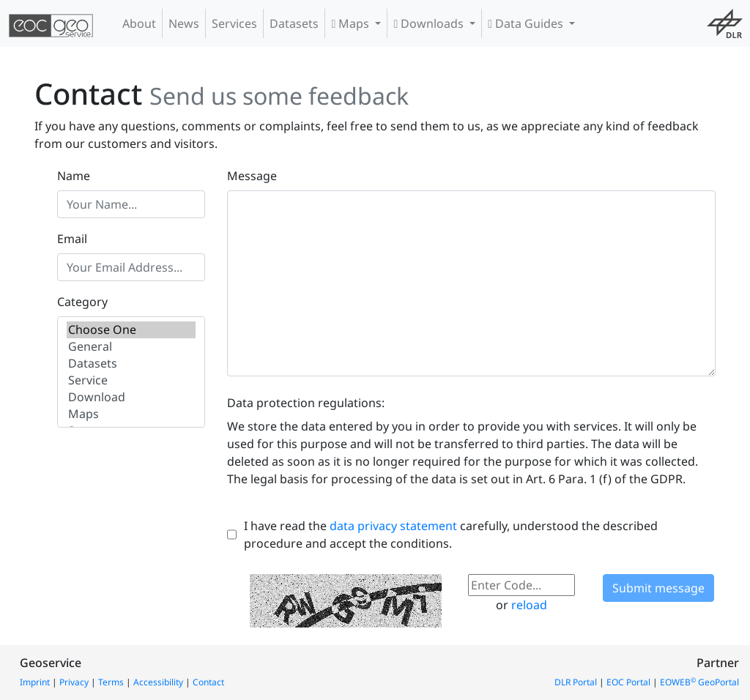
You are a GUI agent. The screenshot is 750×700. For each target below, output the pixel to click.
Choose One (131, 330)
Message (252, 176)
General (131, 347)
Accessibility (158, 682)
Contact (208, 682)
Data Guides (527, 23)
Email (72, 239)
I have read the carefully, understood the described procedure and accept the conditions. (451, 535)
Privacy (74, 682)
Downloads (430, 23)
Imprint (35, 682)
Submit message (658, 588)
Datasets (294, 23)
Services (234, 23)
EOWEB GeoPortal (699, 682)
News (184, 23)
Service (131, 380)
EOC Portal (628, 682)
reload (529, 605)
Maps (352, 23)
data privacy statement (393, 526)
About (139, 23)
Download (131, 397)
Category (82, 302)
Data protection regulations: (306, 403)
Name (74, 176)
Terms (111, 682)
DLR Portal (576, 682)
